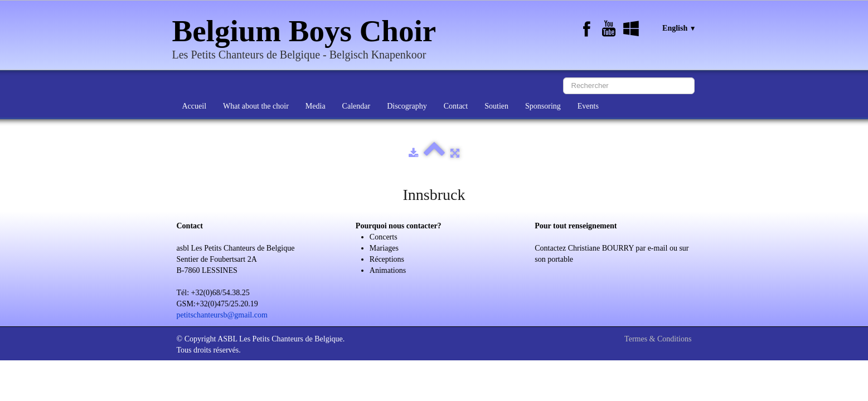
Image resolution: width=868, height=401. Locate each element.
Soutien (496, 106)
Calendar (357, 106)
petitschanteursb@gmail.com (222, 315)
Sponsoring (543, 106)
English (679, 28)
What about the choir (256, 106)
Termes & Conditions (658, 339)
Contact (456, 106)
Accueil (195, 106)
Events (588, 106)
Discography (407, 106)
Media (316, 106)
